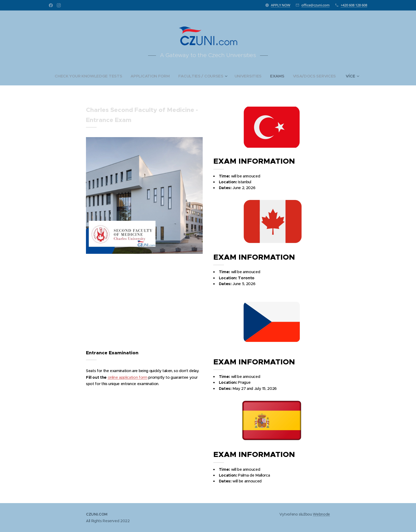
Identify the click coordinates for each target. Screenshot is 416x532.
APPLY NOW (281, 5)
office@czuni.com (315, 5)
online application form (128, 377)
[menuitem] (88, 76)
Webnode (321, 514)
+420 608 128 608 (354, 5)
